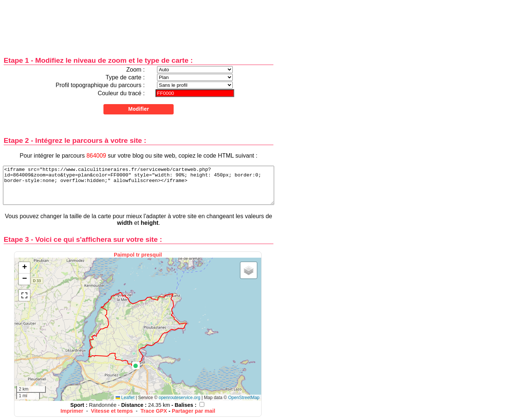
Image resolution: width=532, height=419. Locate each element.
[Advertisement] (139, 23)
